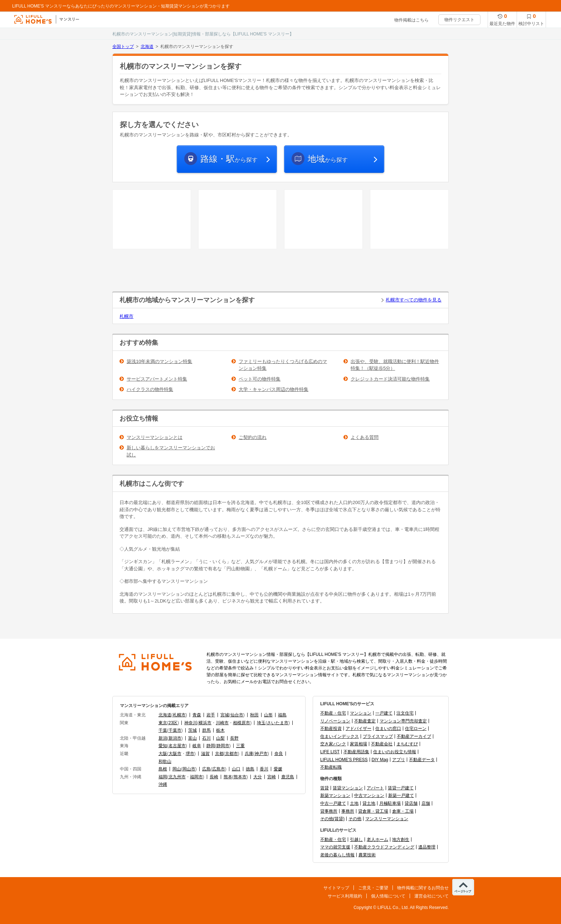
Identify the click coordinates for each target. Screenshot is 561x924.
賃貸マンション (348, 788)
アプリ (399, 760)
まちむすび (407, 744)
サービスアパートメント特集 (157, 379)
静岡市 (223, 746)
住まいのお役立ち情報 (395, 752)
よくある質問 (365, 437)
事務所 (348, 811)
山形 (268, 715)
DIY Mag (380, 760)
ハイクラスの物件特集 (150, 389)
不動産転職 (331, 767)
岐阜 (197, 746)
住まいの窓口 (388, 729)
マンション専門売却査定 (403, 721)
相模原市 (242, 723)
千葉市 (175, 730)
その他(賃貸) (332, 819)
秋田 (254, 715)
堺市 (190, 754)
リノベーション (335, 721)
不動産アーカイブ (414, 736)
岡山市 (189, 769)
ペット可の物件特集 (260, 379)
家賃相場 (358, 744)
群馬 (206, 730)
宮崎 (272, 777)
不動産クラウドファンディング (384, 847)
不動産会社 (382, 744)
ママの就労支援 (335, 847)
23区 (173, 723)
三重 (240, 746)
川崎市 (222, 723)
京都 (219, 754)
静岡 (211, 746)
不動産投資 (331, 729)
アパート (375, 788)
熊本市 (240, 777)
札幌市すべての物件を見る (414, 300)
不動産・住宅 (333, 713)
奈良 (279, 754)
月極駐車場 (390, 803)
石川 (206, 738)
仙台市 (237, 715)
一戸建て (384, 713)
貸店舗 (411, 803)
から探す (229, 159)
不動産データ (422, 760)
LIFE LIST (330, 752)
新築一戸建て (401, 795)
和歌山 (165, 761)
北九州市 (177, 777)
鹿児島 (288, 777)
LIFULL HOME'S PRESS (344, 760)
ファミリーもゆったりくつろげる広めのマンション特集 (283, 365)
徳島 (250, 769)
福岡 (163, 777)
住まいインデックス (340, 736)
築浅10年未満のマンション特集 (159, 361)
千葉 (163, 730)
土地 (354, 803)
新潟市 (175, 738)
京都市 (231, 754)
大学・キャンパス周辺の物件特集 (274, 389)
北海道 (147, 47)
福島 (282, 715)
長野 (234, 738)
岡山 (177, 769)
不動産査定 (365, 721)
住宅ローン (416, 729)
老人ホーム (377, 840)
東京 (163, 723)
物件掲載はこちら (411, 20)
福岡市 (196, 777)
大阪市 (175, 754)
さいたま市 (278, 723)
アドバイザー (358, 729)
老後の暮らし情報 (337, 855)
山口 (236, 769)
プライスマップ (378, 736)
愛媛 (278, 769)
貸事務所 (329, 811)
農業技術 (367, 855)
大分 (258, 777)
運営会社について (431, 896)
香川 (264, 769)
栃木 (220, 730)
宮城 (225, 715)
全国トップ (123, 47)
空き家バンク (333, 744)
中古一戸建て (333, 803)
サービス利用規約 (345, 896)
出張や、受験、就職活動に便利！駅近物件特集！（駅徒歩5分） (395, 365)
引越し (356, 840)
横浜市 (205, 723)
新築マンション (335, 795)
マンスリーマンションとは (155, 437)
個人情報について (388, 896)
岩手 (211, 715)
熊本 (228, 777)
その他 (355, 819)
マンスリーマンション (387, 819)
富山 (192, 738)
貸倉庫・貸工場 (373, 811)
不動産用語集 (356, 752)
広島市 (219, 769)
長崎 (214, 777)
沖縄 (163, 784)
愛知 (163, 746)
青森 (197, 715)
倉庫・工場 (403, 811)
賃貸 (325, 788)
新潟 (163, 738)
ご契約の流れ (253, 437)
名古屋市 (177, 746)
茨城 (192, 730)
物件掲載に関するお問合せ (423, 888)
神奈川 (191, 723)
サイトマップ (336, 888)
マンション (361, 713)
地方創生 (401, 840)
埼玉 (261, 723)
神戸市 (261, 754)
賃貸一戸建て (401, 788)
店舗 (426, 803)
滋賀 (205, 754)
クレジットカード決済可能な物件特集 (390, 379)
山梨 (220, 738)
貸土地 (369, 803)
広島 (206, 769)
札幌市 (126, 316)
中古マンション (369, 795)
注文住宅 (405, 713)
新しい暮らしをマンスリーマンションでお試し (171, 451)
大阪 (163, 754)
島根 (163, 769)
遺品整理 (427, 847)
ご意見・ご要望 (373, 888)
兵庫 (249, 754)
